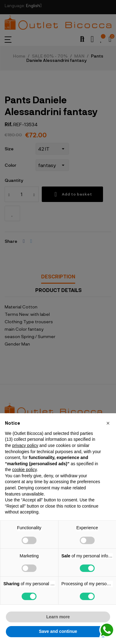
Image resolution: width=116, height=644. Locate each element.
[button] (108, 423)
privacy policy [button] (25, 445)
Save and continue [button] (58, 631)
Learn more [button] (58, 617)
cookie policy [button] (24, 470)
